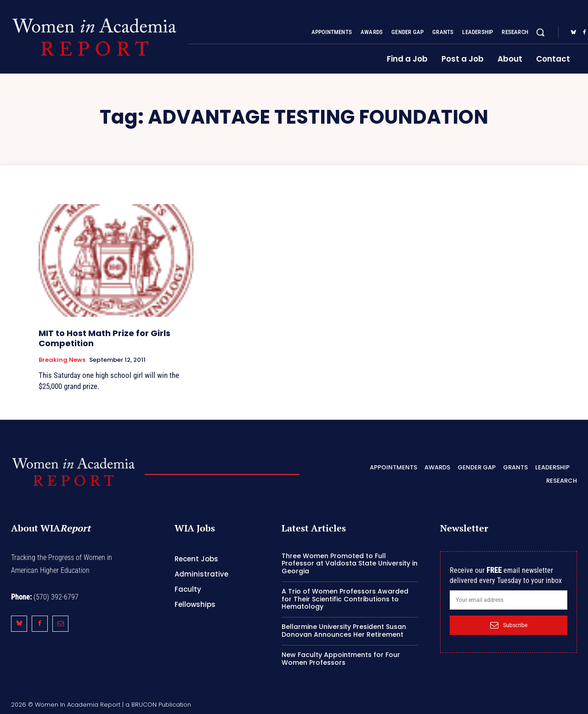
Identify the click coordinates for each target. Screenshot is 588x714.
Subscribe (509, 625)
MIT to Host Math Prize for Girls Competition (105, 338)
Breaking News (62, 360)
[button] (540, 32)
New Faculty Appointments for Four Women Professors (341, 659)
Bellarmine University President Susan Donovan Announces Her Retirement (344, 631)
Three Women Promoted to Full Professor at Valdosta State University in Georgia (350, 564)
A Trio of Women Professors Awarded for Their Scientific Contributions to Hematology (345, 599)
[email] (509, 600)
